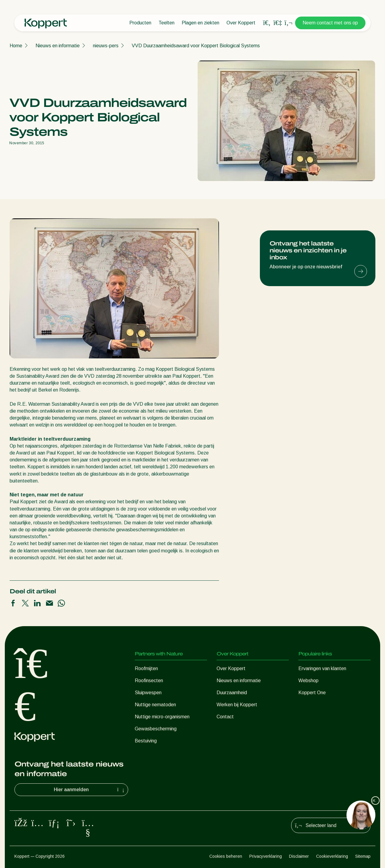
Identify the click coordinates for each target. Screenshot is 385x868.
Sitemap (363, 856)
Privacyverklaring (266, 856)
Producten (140, 23)
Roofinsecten (149, 681)
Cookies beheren (226, 856)
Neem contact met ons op (330, 23)
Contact (225, 717)
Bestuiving (146, 741)
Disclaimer (299, 856)
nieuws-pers (106, 46)
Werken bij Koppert (237, 705)
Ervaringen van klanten (322, 668)
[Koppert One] (278, 23)
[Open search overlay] (267, 23)
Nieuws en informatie (58, 46)
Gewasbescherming (156, 729)
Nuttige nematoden (155, 705)
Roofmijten (146, 668)
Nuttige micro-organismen (162, 717)
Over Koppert (241, 23)
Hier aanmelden (90, 790)
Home (16, 46)
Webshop (308, 681)
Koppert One (312, 693)
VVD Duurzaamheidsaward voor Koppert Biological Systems (196, 46)
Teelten (166, 23)
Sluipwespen (148, 693)
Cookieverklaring (332, 856)
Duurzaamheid (232, 693)
